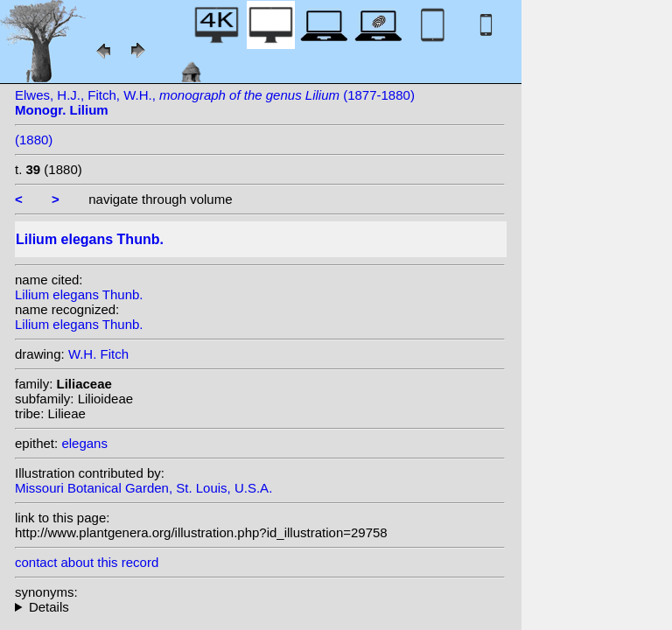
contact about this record (87, 562)
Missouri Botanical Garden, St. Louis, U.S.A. (143, 488)
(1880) (34, 140)
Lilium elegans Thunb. (79, 294)
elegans (84, 443)
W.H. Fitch (98, 354)
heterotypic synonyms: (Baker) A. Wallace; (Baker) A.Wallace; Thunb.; (260, 607)
